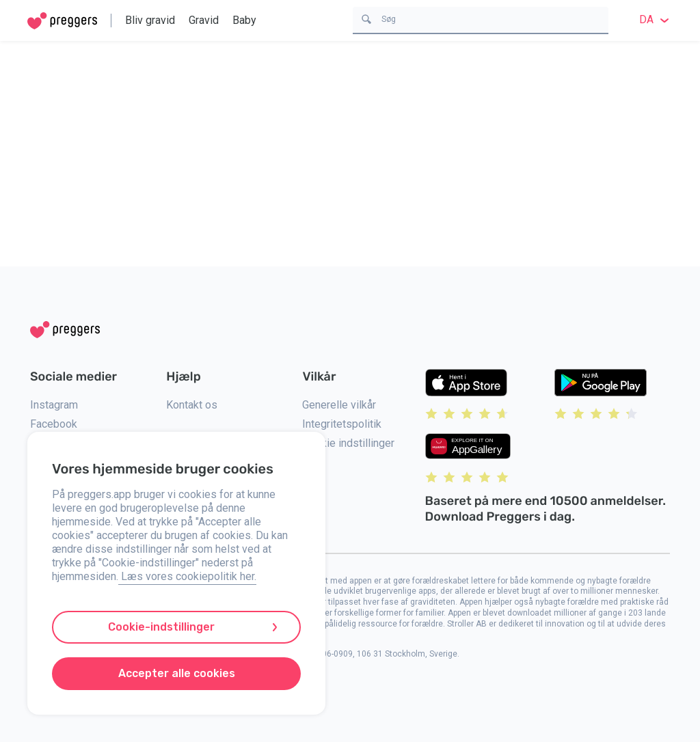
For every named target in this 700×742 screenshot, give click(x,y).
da (656, 19)
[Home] (62, 21)
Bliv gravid (150, 20)
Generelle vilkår (339, 405)
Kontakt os (192, 405)
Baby (244, 20)
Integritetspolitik (342, 424)
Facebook (54, 424)
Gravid (204, 20)
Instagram (54, 405)
